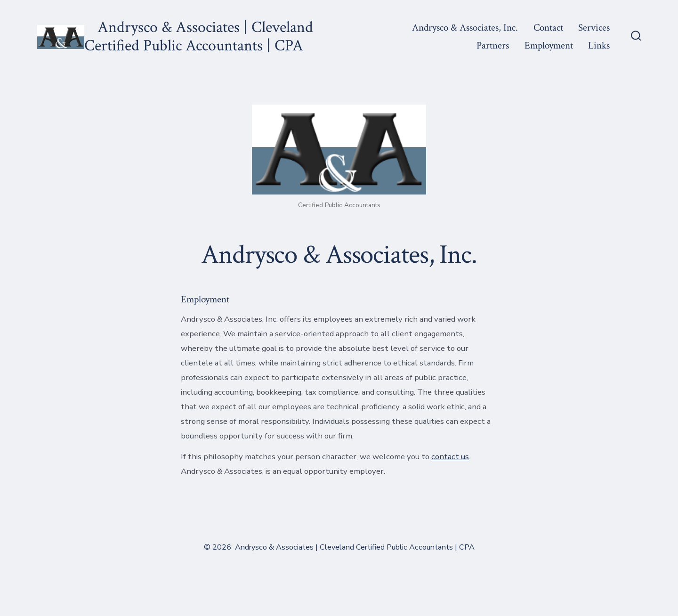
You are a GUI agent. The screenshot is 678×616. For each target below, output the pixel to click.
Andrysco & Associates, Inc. (465, 28)
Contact (548, 28)
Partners (493, 45)
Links (599, 45)
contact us (450, 457)
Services (594, 28)
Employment (549, 45)
